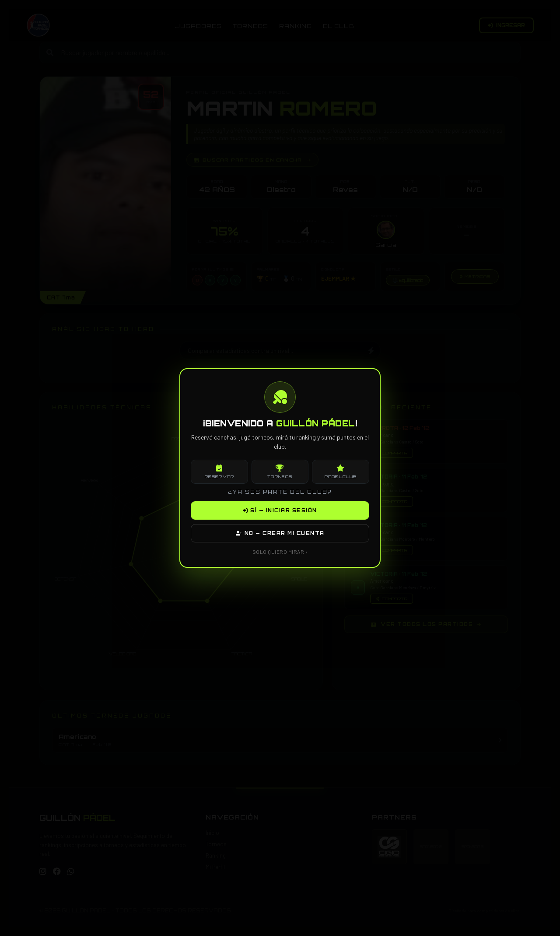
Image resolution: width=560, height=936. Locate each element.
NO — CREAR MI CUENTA (280, 533)
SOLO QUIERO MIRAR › (280, 552)
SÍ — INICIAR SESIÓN (280, 510)
